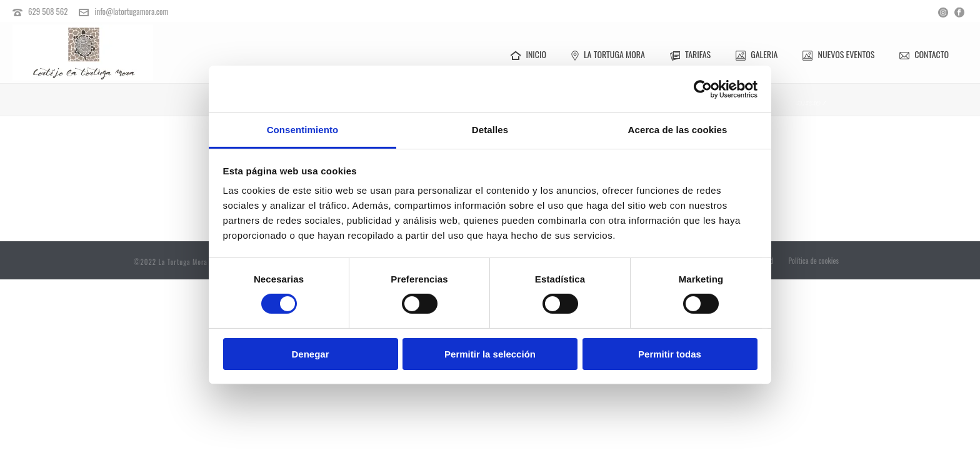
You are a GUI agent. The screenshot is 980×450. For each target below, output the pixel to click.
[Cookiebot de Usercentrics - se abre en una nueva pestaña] (703, 89)
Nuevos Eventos (838, 54)
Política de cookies (813, 262)
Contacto (924, 54)
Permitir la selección (490, 354)
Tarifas (690, 54)
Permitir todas (670, 354)
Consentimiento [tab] (303, 130)
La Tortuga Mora (608, 54)
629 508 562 (48, 11)
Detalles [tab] (490, 130)
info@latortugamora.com (131, 11)
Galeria (757, 54)
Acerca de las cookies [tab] (678, 130)
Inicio (528, 54)
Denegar (310, 354)
